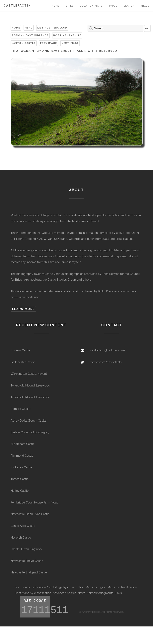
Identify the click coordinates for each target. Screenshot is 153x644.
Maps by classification (122, 587)
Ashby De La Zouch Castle (28, 420)
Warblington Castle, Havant (29, 374)
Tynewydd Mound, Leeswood (30, 385)
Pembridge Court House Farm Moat (34, 502)
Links (118, 593)
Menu (29, 28)
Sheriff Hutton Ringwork (26, 549)
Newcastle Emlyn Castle (27, 561)
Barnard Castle (20, 409)
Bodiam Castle (20, 350)
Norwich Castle (21, 537)
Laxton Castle (24, 43)
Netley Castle (20, 491)
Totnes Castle (20, 479)
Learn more (23, 309)
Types (113, 6)
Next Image (70, 43)
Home (56, 6)
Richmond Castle (22, 456)
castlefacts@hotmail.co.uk (108, 350)
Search (129, 6)
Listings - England (52, 28)
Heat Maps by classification (33, 593)
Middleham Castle (23, 444)
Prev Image (48, 43)
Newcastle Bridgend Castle (29, 572)
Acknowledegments (100, 593)
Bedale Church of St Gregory (30, 432)
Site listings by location (30, 587)
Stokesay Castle (21, 467)
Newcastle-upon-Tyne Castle (30, 514)
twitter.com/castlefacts (106, 362)
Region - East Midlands (30, 35)
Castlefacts (17, 5)
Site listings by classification (66, 587)
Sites (70, 6)
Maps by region (96, 587)
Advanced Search (64, 593)
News (145, 6)
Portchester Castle (23, 362)
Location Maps (91, 6)
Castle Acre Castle (23, 526)
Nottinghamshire (67, 35)
